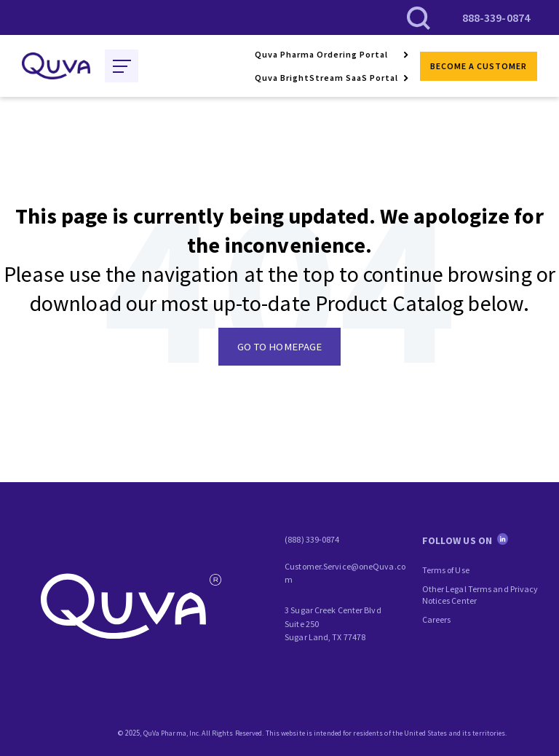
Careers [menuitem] (437, 619)
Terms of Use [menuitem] (446, 570)
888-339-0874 (496, 17)
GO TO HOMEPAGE (279, 347)
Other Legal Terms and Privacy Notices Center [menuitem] (480, 595)
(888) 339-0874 (312, 539)
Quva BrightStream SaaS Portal (326, 78)
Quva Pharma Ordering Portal (321, 54)
